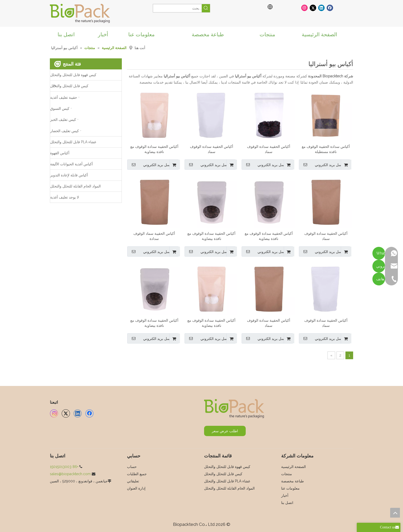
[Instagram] (304, 8)
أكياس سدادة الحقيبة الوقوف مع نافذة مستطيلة (326, 149)
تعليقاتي (133, 481)
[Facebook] (330, 8)
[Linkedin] (321, 8)
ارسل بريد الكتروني (322, 165)
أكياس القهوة (60, 153)
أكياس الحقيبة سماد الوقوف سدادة (154, 236)
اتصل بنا (287, 503)
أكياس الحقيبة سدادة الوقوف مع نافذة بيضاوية (154, 149)
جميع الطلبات (137, 474)
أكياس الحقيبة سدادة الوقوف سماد (269, 149)
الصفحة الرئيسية (294, 467)
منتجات (287, 474)
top (395, 513)
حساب (132, 467)
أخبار (285, 495)
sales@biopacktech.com (70, 474)
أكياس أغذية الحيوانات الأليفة (71, 164)
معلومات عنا (290, 488)
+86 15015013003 (64, 467)
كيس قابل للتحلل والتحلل (69, 86)
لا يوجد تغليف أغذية (65, 197)
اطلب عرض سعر (225, 431)
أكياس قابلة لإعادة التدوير (69, 175)
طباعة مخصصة (292, 481)
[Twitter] (313, 8)
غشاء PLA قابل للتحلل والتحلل (73, 142)
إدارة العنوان (136, 488)
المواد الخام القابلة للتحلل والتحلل (75, 186)
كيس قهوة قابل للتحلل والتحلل (73, 75)
